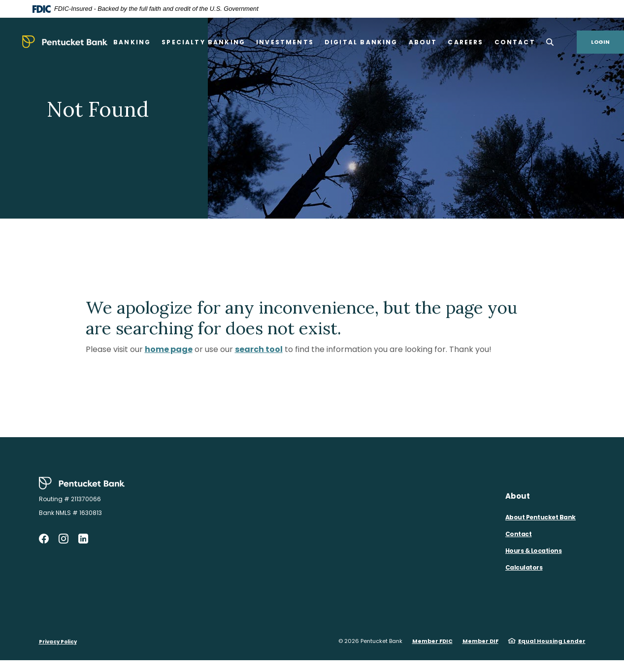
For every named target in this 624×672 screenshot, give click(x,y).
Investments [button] (285, 42)
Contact (519, 534)
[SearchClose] (550, 42)
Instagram (64, 539)
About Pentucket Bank (541, 517)
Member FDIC (432, 641)
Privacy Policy (58, 642)
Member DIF (480, 641)
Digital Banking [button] (361, 42)
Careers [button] (465, 42)
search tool (259, 349)
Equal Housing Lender (552, 641)
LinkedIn (83, 539)
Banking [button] (132, 42)
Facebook (44, 539)
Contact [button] (515, 42)
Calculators (524, 567)
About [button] (423, 42)
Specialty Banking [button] (203, 42)
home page (169, 349)
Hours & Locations (534, 551)
